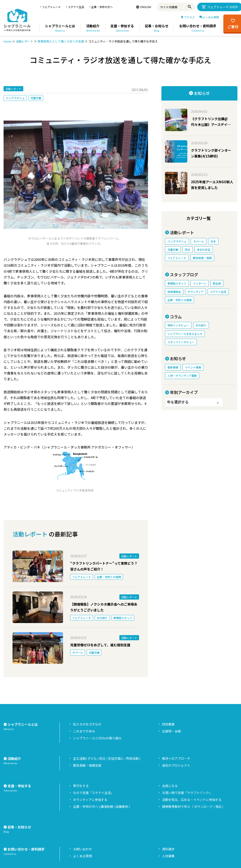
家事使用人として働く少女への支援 (61, 41)
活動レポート (25, 41)
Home (8, 41)
